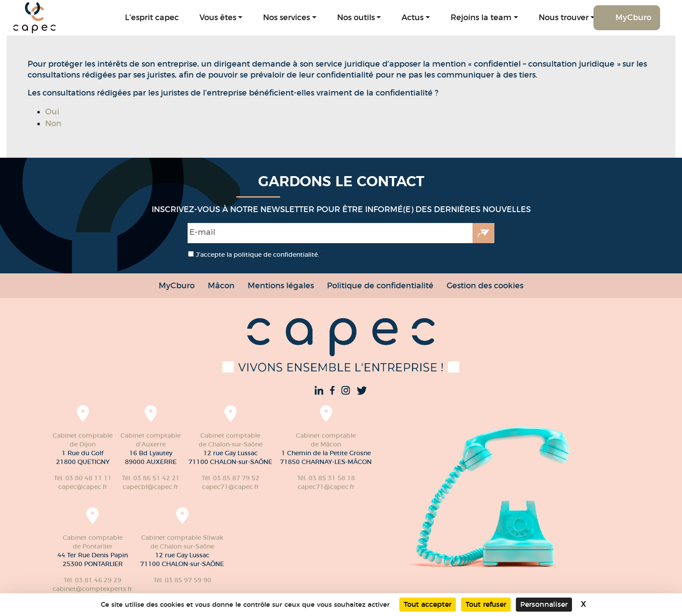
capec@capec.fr (83, 487)
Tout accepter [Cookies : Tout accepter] (428, 604)
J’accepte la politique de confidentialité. (259, 255)
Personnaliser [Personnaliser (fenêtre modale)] (544, 604)
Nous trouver (564, 17)
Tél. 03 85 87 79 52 (231, 478)
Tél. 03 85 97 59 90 (182, 580)
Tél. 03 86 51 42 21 (151, 478)
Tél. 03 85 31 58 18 (326, 478)
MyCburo (633, 17)
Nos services (286, 17)
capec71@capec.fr (231, 487)
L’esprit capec (152, 17)
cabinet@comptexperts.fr (92, 589)
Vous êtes (218, 17)
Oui (52, 112)
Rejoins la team (481, 17)
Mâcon (221, 285)
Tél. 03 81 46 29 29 (92, 580)
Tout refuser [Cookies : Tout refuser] (486, 604)
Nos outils (356, 17)
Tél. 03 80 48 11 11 (83, 478)
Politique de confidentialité (380, 285)
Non (53, 124)
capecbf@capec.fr (151, 487)
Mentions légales (281, 285)
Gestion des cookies (485, 285)
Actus (412, 17)
